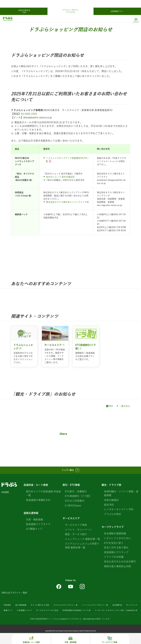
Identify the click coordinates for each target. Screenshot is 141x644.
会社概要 (131, 607)
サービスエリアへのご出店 (79, 612)
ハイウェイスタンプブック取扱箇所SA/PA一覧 (67, 160)
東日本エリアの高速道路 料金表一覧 (43, 495)
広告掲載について (53, 612)
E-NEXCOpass (73, 507)
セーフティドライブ (113, 528)
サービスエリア (71, 520)
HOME (5, 493)
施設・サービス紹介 (76, 536)
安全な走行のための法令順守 (120, 563)
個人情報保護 (23, 607)
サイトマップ (19, 612)
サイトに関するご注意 (44, 607)
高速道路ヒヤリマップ (116, 553)
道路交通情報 (31, 514)
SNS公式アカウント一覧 (13, 594)
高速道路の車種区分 (37, 501)
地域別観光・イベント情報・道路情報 (121, 495)
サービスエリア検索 (76, 526)
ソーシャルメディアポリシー (106, 607)
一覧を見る (125, 406)
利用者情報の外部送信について (111, 612)
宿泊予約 (109, 506)
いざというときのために (117, 539)
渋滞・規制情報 (34, 521)
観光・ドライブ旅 (25, 19)
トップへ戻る (68, 471)
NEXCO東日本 (90, 626)
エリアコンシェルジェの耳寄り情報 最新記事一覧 (82, 547)
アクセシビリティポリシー (72, 607)
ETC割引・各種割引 (76, 493)
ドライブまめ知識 (114, 558)
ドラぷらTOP (8, 19)
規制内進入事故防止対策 (117, 567)
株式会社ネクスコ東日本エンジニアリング (66, 202)
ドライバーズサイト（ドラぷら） (71, 3)
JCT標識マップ (34, 530)
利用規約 (8, 607)
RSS (109, 406)
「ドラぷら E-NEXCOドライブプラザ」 (65, 626)
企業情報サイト (117, 4)
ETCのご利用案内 (75, 502)
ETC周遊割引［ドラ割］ (78, 497)
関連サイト (35, 612)
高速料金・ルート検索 (36, 486)
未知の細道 (110, 501)
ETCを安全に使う (114, 544)
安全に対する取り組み (116, 549)
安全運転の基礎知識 (115, 535)
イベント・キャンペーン (78, 531)
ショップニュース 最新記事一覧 (82, 540)
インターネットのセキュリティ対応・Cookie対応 (69, 617)
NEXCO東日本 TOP (25, 4)
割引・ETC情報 (71, 486)
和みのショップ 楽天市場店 (59, 177)
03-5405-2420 (29, 114)
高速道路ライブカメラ (38, 525)
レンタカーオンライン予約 (119, 511)
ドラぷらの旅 (111, 515)
